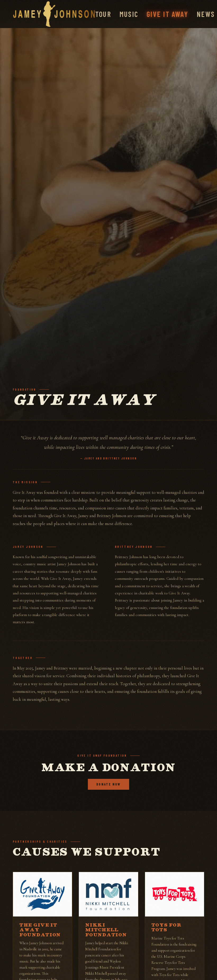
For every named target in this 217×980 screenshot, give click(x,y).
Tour (103, 14)
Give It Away (167, 14)
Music (129, 14)
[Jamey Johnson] (54, 14)
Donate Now (108, 784)
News (206, 14)
